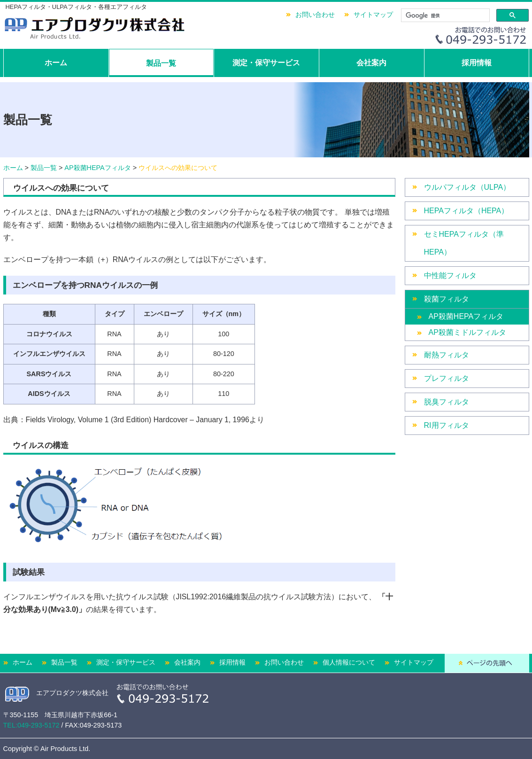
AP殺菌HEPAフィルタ (97, 168)
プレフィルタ (447, 378)
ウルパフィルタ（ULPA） (467, 187)
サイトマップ (373, 15)
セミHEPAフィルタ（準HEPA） (464, 243)
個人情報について (349, 662)
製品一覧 (161, 63)
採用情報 (477, 63)
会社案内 (371, 63)
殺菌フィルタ (447, 299)
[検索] (444, 15)
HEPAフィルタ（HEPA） (466, 211)
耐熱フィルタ (447, 355)
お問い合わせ (315, 15)
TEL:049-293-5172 (31, 725)
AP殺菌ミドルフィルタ (467, 332)
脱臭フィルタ (447, 402)
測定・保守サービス (266, 63)
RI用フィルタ (447, 425)
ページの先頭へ (487, 663)
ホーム (56, 63)
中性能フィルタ (450, 275)
